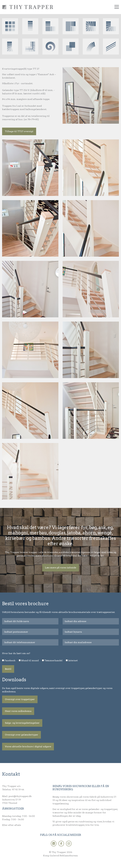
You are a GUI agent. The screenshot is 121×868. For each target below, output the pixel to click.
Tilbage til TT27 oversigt (19, 131)
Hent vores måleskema (18, 711)
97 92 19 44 (18, 790)
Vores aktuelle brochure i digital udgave (28, 746)
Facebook (10, 660)
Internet (73, 660)
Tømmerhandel (53, 660)
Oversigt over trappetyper (20, 699)
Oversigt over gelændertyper (21, 735)
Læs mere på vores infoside (61, 568)
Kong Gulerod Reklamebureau (61, 856)
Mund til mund (30, 660)
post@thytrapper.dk (20, 796)
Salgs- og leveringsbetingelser (22, 723)
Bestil (8, 669)
